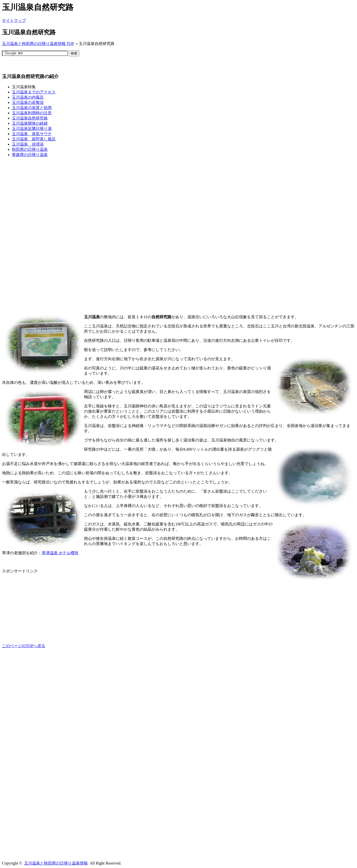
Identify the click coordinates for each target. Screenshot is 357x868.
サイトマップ (14, 20)
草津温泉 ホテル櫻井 (60, 553)
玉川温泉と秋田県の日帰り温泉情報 (56, 863)
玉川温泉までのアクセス (34, 92)
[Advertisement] (92, 67)
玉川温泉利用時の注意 (32, 113)
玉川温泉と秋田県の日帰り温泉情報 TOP (38, 44)
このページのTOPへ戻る (24, 646)
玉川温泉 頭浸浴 (28, 144)
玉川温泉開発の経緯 (30, 123)
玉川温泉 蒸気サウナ (32, 134)
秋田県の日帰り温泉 (30, 149)
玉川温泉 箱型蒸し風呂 (34, 139)
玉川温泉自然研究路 (30, 118)
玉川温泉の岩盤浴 (28, 102)
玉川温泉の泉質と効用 (32, 108)
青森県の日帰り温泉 (30, 155)
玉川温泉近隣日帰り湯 (32, 129)
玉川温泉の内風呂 (28, 97)
